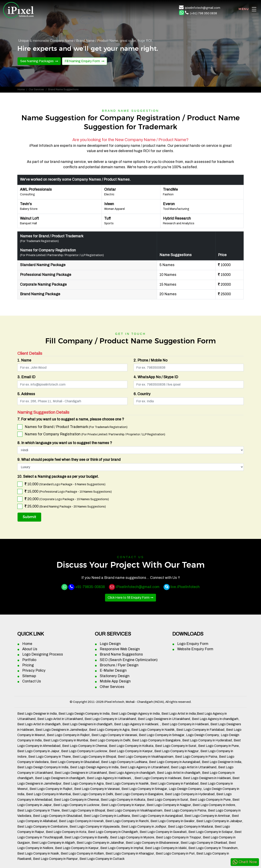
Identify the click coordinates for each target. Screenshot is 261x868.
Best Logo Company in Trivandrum (213, 848)
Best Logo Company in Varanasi (114, 735)
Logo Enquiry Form (193, 644)
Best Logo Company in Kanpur (131, 751)
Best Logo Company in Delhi (110, 740)
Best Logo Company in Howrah (81, 821)
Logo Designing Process (43, 654)
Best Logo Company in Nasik (38, 853)
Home (21, 90)
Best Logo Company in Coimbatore (43, 827)
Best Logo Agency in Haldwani (136, 724)
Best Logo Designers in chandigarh (87, 724)
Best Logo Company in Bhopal (94, 757)
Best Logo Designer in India (37, 714)
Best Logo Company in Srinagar (162, 735)
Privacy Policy (34, 671)
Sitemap (29, 676)
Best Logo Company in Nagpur (176, 751)
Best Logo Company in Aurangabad (175, 762)
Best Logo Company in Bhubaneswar (152, 843)
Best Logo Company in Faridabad (200, 730)
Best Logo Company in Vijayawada (95, 827)
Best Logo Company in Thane (50, 757)
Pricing (28, 665)
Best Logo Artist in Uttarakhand (60, 719)
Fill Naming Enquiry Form (83, 61)
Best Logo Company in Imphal (122, 848)
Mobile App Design (115, 681)
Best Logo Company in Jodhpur (144, 827)
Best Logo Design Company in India (84, 714)
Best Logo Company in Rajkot (68, 735)
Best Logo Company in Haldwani (185, 724)
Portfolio (29, 660)
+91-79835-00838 (90, 587)
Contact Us (32, 681)
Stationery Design (115, 676)
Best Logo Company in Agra (109, 730)
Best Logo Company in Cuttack (102, 859)
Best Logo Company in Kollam (82, 853)
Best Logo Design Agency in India (135, 714)
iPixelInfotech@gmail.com (138, 587)
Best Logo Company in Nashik (153, 730)
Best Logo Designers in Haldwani (207, 778)
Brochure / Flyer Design (119, 665)
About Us (30, 649)
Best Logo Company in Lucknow (84, 751)
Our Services (36, 90)
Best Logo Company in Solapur (211, 832)
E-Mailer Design (113, 671)
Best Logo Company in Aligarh (53, 843)
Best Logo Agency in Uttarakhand (145, 767)
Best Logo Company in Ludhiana (124, 762)
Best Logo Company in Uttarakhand (110, 719)
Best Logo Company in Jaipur (38, 751)
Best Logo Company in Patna (196, 757)
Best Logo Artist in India (179, 714)
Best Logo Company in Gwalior (173, 821)
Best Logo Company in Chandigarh (113, 832)
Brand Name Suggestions (121, 654)
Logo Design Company (203, 735)
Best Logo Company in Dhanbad (204, 843)
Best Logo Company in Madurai (190, 827)
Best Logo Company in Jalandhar (100, 843)
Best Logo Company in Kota (66, 832)
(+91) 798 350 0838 (203, 13)
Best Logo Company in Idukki (166, 848)
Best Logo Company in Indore (214, 805)
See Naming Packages (37, 61)
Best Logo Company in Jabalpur (219, 821)
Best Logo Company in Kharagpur (130, 853)
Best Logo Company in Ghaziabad (75, 762)
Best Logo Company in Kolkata (131, 746)
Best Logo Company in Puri (175, 853)
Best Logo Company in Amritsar (207, 816)
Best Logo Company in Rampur (55, 859)
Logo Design (110, 644)
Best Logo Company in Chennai (85, 746)
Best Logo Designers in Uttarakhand (164, 719)
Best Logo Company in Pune (218, 746)
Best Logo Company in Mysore (132, 837)
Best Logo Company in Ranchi (127, 821)
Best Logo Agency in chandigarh (215, 719)
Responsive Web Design (120, 649)
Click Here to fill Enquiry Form (129, 598)
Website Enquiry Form (195, 649)
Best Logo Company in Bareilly (86, 837)
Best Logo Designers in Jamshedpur (61, 730)
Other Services (112, 687)
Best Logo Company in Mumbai (66, 740)
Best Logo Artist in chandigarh (39, 724)
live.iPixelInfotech (185, 587)
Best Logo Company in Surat (176, 746)
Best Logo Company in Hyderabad (207, 740)
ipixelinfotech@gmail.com (203, 8)
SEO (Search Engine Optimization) (129, 660)
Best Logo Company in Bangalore (156, 740)
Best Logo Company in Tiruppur (179, 837)
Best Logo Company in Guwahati (163, 832)
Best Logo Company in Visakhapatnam (146, 757)
